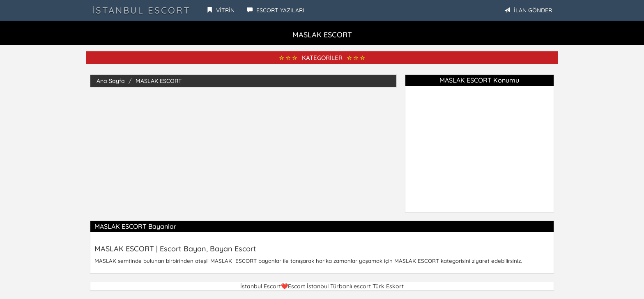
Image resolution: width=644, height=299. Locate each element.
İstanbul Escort (141, 10)
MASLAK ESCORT (159, 81)
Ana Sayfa (111, 81)
